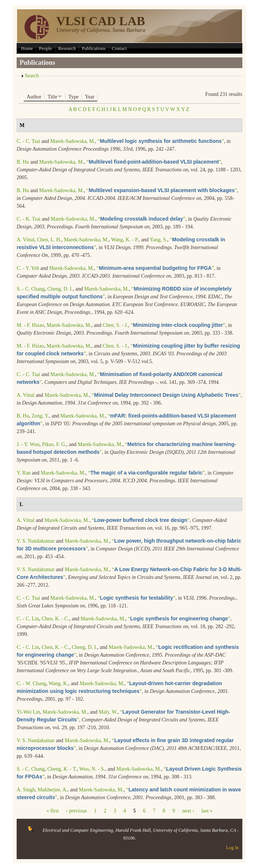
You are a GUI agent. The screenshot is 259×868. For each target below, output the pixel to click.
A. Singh (26, 790)
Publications (94, 48)
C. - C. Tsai (28, 141)
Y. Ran (24, 473)
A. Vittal (26, 240)
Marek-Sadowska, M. (73, 141)
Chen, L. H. (49, 240)
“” (161, 141)
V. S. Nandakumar (36, 541)
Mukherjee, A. (53, 790)
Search (32, 76)
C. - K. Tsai (28, 219)
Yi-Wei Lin (28, 712)
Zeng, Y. (40, 416)
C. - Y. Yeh (28, 268)
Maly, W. (108, 712)
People (45, 48)
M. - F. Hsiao (30, 325)
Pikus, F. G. (54, 444)
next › (188, 811)
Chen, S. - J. (115, 325)
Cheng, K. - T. (62, 769)
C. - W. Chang (31, 683)
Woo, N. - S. (92, 769)
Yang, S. (159, 240)
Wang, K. (58, 683)
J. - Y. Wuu (28, 444)
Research (67, 48)
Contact (119, 48)
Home (27, 48)
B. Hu (23, 162)
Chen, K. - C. (55, 619)
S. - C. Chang (31, 289)
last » (207, 811)
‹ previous (76, 811)
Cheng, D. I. (60, 289)
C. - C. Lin (28, 619)
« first (53, 811)
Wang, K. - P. (125, 240)
